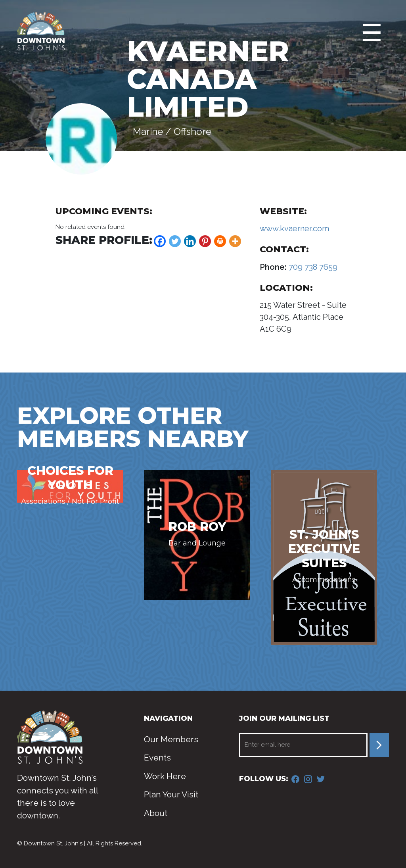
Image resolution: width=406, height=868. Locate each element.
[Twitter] (175, 241)
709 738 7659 (312, 267)
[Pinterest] (205, 241)
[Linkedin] (190, 241)
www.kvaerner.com (294, 229)
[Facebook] (160, 241)
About (156, 813)
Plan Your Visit (171, 794)
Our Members (171, 739)
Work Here (165, 776)
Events (157, 758)
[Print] (220, 241)
